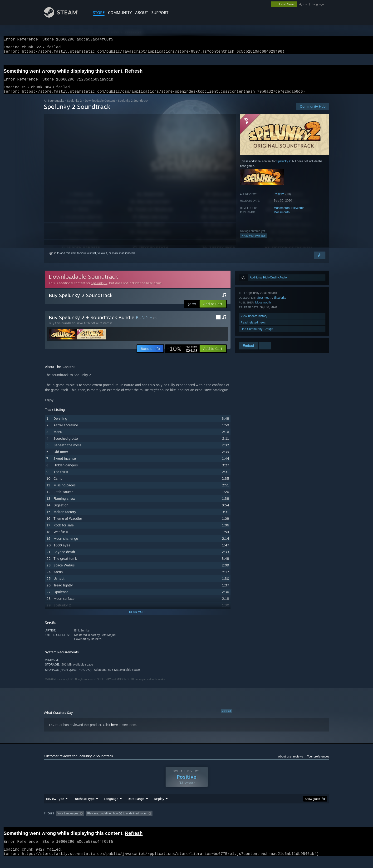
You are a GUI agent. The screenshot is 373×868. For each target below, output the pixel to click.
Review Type (55, 808)
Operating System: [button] (227, 823)
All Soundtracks (54, 106)
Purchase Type (84, 808)
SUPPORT (160, 13)
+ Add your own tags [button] (254, 241)
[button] (213, 310)
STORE (99, 13)
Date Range (136, 808)
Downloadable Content (100, 106)
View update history (254, 322)
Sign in (52, 259)
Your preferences (318, 762)
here (114, 731)
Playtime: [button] (153, 823)
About (142, 13)
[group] (186, 823)
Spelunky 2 (74, 106)
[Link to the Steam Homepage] (65, 16)
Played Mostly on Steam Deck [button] (187, 823)
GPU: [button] (267, 823)
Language (111, 808)
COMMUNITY (120, 13)
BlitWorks (298, 214)
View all (226, 717)
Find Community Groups (257, 335)
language (318, 4)
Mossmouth (282, 214)
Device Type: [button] (288, 823)
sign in (303, 4)
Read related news (253, 328)
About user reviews (291, 762)
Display (159, 808)
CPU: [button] (251, 823)
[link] (182, 354)
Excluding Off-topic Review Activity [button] (116, 823)
